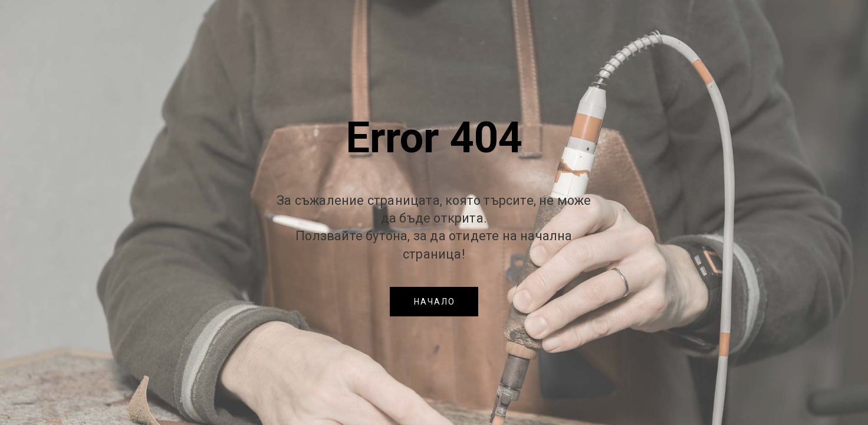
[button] (434, 302)
